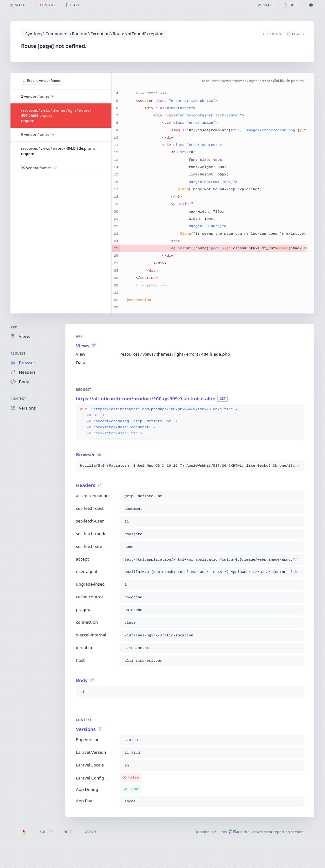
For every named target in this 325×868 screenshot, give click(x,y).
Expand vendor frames (42, 81)
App (14, 327)
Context (18, 399)
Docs (68, 832)
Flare (235, 832)
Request (18, 353)
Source (46, 832)
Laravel (90, 832)
